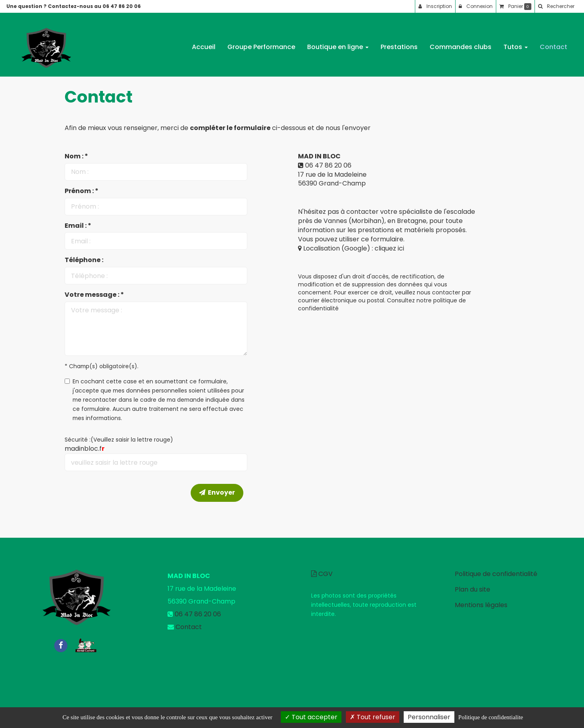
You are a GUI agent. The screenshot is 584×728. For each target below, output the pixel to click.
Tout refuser (373, 717)
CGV (322, 574)
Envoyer (217, 492)
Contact (553, 44)
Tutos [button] (516, 44)
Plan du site (473, 589)
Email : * (78, 226)
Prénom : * (82, 191)
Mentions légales (481, 605)
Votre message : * (94, 295)
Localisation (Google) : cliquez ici (351, 248)
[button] (556, 6)
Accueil (204, 44)
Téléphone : (84, 260)
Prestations (399, 44)
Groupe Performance (261, 44)
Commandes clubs (461, 44)
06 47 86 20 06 (328, 165)
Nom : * (76, 156)
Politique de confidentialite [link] (491, 717)
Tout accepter (311, 717)
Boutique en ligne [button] (338, 44)
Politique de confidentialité (496, 574)
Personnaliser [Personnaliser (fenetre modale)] (429, 717)
